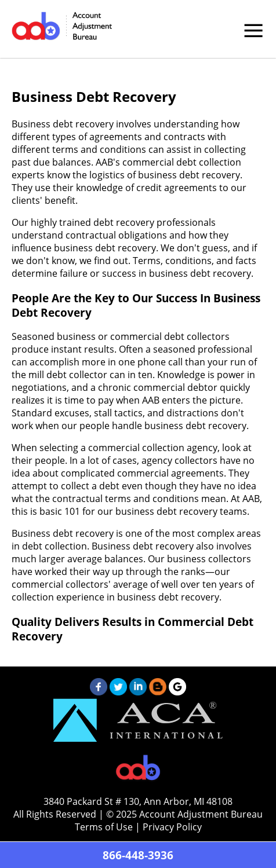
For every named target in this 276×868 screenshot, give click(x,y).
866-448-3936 (138, 855)
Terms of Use (104, 827)
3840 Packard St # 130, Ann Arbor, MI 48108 (138, 801)
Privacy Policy (172, 827)
